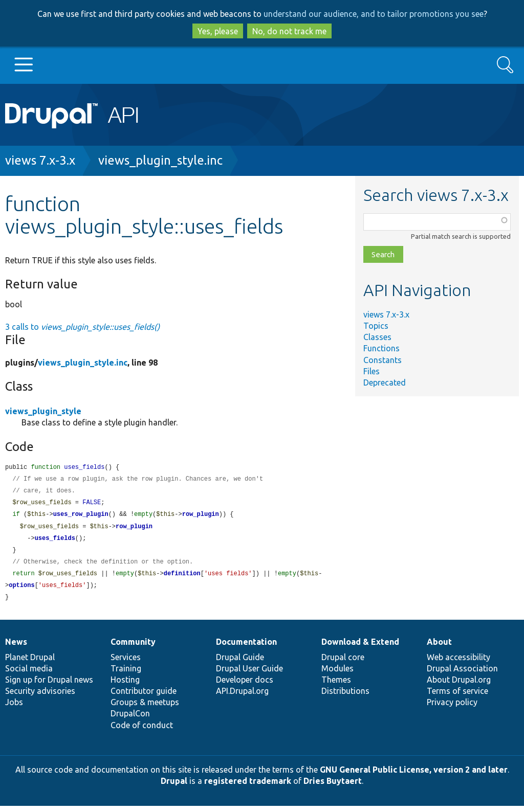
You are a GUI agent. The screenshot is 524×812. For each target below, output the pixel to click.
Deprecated (385, 382)
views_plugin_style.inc (160, 160)
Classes (377, 337)
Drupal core (343, 663)
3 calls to (82, 327)
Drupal (174, 787)
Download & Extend (360, 648)
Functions (381, 348)
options (21, 591)
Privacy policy (452, 708)
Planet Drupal (30, 663)
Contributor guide (144, 697)
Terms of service (457, 697)
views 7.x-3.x (40, 160)
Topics (376, 326)
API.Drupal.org (242, 697)
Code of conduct (142, 731)
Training (126, 674)
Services (126, 663)
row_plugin (201, 517)
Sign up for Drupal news (49, 686)
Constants (383, 360)
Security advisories (40, 697)
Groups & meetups (145, 708)
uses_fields (55, 542)
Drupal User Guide (249, 674)
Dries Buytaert (333, 787)
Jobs (14, 708)
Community (133, 648)
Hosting (125, 686)
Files (372, 371)
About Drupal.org (459, 686)
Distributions (345, 697)
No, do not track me (289, 31)
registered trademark (248, 787)
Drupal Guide (240, 663)
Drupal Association (462, 674)
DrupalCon (130, 719)
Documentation (246, 648)
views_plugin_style (43, 411)
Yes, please (218, 31)
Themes (336, 686)
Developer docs (245, 686)
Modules (337, 674)
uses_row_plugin (81, 517)
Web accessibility (458, 663)
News (16, 648)
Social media (29, 674)
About (439, 648)
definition (182, 579)
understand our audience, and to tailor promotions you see (374, 14)
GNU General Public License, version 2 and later (414, 776)
